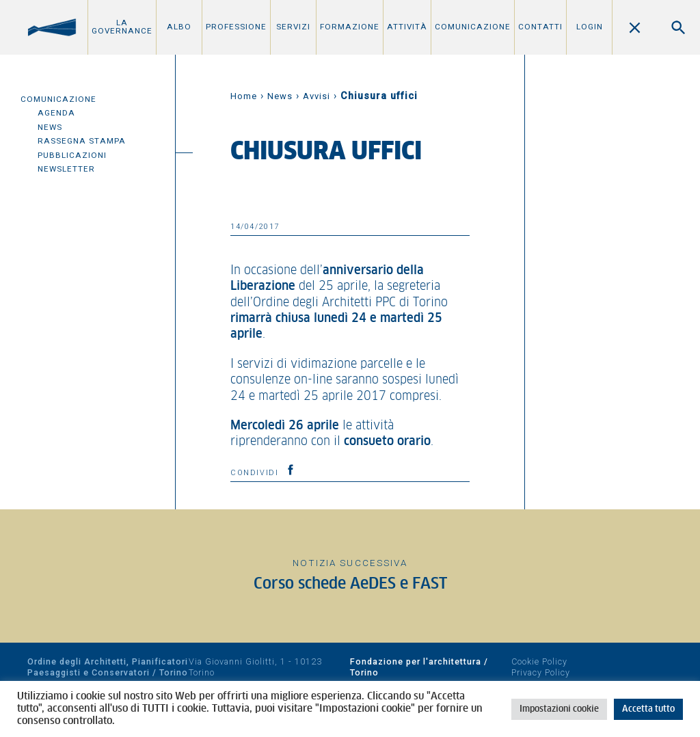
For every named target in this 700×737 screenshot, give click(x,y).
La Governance (122, 27)
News (50, 127)
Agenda (56, 113)
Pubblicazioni (72, 155)
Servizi (293, 27)
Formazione (350, 27)
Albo (179, 27)
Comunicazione (473, 27)
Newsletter (66, 169)
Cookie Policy (539, 661)
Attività (407, 27)
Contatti (540, 27)
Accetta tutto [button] (648, 709)
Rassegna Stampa (82, 141)
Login (590, 27)
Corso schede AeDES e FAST (350, 584)
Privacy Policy (541, 672)
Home (244, 96)
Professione (236, 27)
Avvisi (317, 96)
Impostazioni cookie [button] (559, 709)
